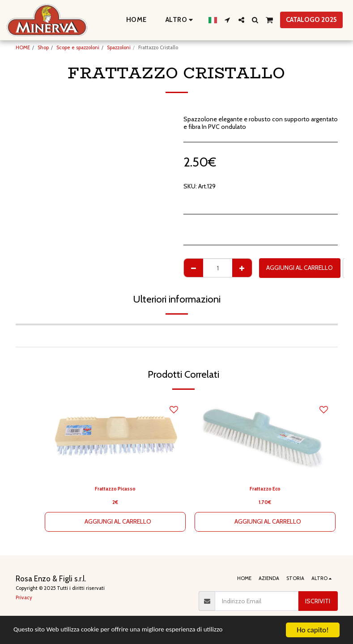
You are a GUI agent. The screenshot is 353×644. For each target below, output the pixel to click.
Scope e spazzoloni (78, 47)
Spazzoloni (119, 47)
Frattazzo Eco (265, 489)
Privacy (24, 597)
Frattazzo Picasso (115, 489)
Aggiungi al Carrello (300, 268)
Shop (43, 47)
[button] (228, 20)
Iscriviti (318, 601)
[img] (115, 438)
